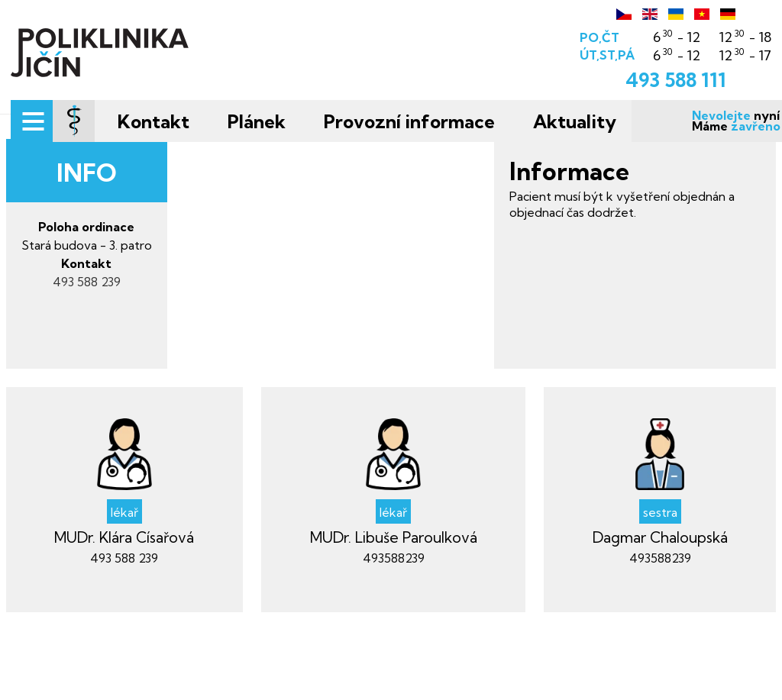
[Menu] (52, 124)
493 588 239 (111, 360)
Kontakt (173, 121)
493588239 (394, 637)
